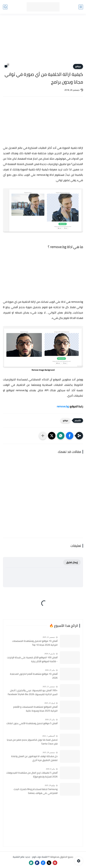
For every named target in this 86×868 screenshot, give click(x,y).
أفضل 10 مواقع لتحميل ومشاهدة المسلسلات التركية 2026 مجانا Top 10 (35, 643)
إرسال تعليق (72, 562)
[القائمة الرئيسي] (81, 7)
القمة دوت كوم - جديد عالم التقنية (30, 857)
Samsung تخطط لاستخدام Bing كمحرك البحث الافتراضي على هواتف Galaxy (36, 791)
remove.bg (63, 406)
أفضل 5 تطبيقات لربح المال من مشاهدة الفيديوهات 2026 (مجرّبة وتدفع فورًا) (32, 775)
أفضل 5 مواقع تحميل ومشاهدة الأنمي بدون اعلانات (32, 723)
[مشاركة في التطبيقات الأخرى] (43, 436)
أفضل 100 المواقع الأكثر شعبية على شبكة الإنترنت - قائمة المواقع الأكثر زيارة (32, 659)
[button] (70, 436)
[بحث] (5, 7)
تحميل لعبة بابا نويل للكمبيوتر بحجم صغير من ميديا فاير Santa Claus (32, 742)
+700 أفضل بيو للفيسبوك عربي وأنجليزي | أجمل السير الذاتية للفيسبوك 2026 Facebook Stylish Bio (33, 692)
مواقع (78, 66)
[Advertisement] (43, 41)
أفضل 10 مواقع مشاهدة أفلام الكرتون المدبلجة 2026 (34, 676)
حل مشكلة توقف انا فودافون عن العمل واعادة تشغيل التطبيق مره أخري (34, 758)
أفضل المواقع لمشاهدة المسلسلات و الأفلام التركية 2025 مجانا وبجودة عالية (35, 709)
